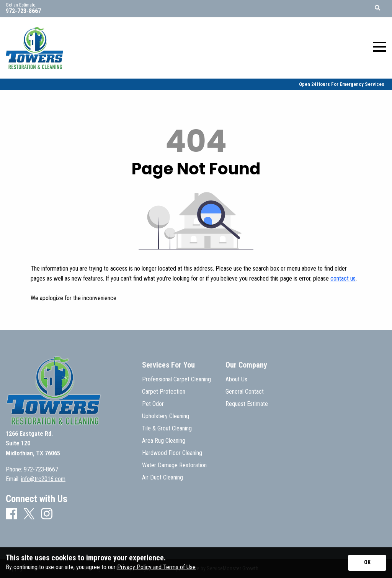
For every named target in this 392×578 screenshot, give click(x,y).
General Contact (245, 392)
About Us (236, 379)
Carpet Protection (164, 392)
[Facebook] (11, 514)
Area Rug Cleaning (164, 441)
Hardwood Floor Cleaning (172, 453)
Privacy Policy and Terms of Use (156, 567)
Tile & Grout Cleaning (167, 429)
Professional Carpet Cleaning (176, 379)
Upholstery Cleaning (166, 416)
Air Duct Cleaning (163, 478)
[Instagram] (47, 514)
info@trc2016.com (43, 479)
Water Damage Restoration (174, 465)
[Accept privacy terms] (367, 563)
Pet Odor (153, 404)
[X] (29, 514)
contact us (343, 278)
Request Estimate (247, 404)
